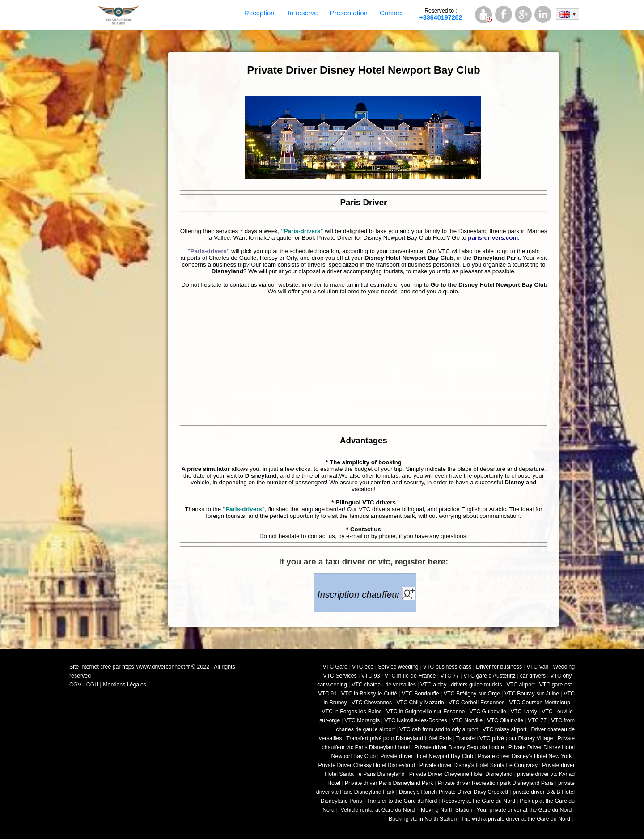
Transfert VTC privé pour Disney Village (505, 738)
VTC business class (447, 667)
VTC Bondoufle (420, 694)
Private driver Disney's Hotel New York (525, 756)
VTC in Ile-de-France (410, 676)
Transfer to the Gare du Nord (402, 801)
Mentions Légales (125, 685)
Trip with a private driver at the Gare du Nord (516, 819)
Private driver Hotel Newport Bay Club (427, 756)
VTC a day (433, 685)
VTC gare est (556, 685)
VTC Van (537, 667)
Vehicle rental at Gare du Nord (377, 810)
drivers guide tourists (476, 685)
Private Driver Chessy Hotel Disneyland (367, 765)
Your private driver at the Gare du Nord (524, 810)
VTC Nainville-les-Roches (416, 720)
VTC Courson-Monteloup (540, 703)
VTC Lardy (524, 712)
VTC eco (363, 667)
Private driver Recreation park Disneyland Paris (496, 783)
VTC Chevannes (372, 703)
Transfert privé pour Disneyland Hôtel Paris (399, 738)
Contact (391, 13)
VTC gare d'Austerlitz (489, 676)
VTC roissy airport (505, 729)
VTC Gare (335, 667)
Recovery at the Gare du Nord (478, 801)
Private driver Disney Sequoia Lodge (459, 747)
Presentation (349, 13)
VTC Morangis (362, 720)
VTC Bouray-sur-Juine (532, 694)
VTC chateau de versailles (384, 685)
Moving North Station (446, 810)
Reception (259, 13)
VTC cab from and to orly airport (439, 729)
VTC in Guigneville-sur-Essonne (426, 712)
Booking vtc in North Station (423, 819)
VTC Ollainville (505, 720)
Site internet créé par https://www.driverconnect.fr (130, 667)
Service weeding (398, 667)
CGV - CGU (84, 685)
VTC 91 (327, 694)
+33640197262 (441, 14)
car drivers (533, 676)
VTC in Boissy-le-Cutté (369, 694)
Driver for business (499, 667)
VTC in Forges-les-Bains (352, 712)
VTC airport (520, 685)
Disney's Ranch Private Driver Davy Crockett (454, 792)
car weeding (332, 685)
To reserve (302, 13)
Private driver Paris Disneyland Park (389, 783)
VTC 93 (371, 676)
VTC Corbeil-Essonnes (477, 703)
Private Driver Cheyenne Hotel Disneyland (461, 774)
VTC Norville (467, 720)
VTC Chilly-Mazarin (420, 703)
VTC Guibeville (487, 712)
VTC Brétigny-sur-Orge (472, 694)
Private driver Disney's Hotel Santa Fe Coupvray (479, 765)
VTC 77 (449, 676)
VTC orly (561, 676)
